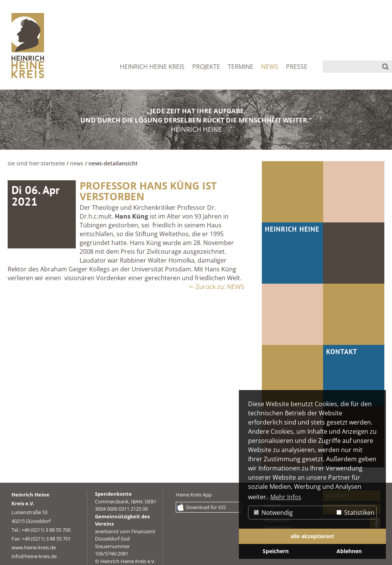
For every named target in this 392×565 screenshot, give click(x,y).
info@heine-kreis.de (34, 556)
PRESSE (297, 67)
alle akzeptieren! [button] (312, 536)
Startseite (53, 163)
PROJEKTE (206, 67)
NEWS (270, 67)
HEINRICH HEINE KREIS (152, 67)
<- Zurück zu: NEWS (216, 287)
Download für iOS (206, 507)
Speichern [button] (276, 551)
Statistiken (355, 513)
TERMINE (241, 67)
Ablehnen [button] (349, 551)
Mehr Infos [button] (286, 497)
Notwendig (273, 513)
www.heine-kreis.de (34, 547)
